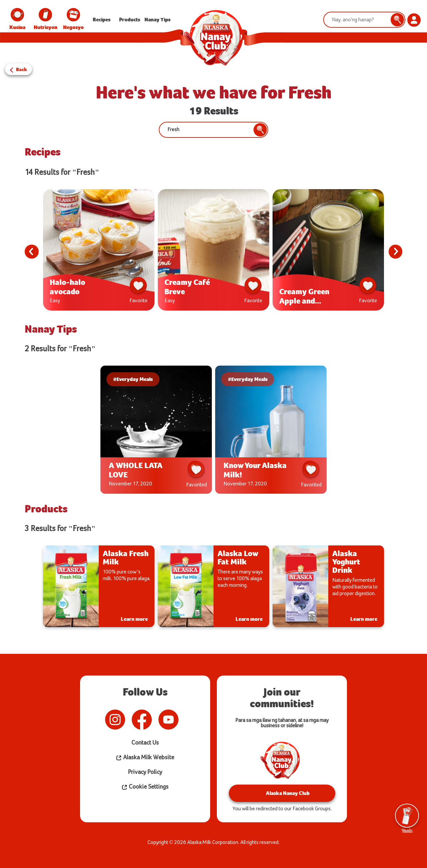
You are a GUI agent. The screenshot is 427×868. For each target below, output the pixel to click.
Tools (407, 817)
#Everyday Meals (138, 379)
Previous (33, 252)
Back (22, 68)
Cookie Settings (145, 787)
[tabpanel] (99, 252)
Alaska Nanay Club (282, 793)
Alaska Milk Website (145, 757)
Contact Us (145, 743)
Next (394, 252)
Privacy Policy (145, 772)
